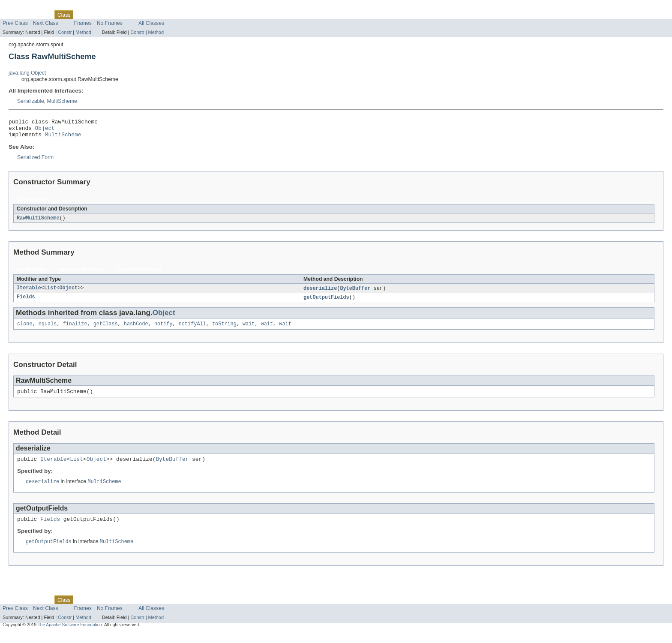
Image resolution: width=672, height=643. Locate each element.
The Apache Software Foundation (70, 635)
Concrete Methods (140, 274)
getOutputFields (326, 302)
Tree (98, 15)
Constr (65, 32)
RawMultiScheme (38, 222)
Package (40, 15)
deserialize (320, 293)
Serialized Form (35, 161)
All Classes (151, 23)
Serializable (31, 101)
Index (147, 15)
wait (249, 330)
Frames (83, 23)
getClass (106, 330)
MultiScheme (62, 101)
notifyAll (192, 330)
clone (25, 330)
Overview (13, 15)
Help (163, 15)
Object (45, 130)
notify (163, 330)
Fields (26, 302)
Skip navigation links (24, 7)
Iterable (29, 293)
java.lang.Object (27, 73)
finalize (75, 330)
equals (48, 330)
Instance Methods (82, 274)
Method (83, 32)
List (50, 293)
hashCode (136, 330)
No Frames (110, 23)
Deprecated (122, 15)
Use (83, 15)
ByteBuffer (355, 293)
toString (224, 330)
